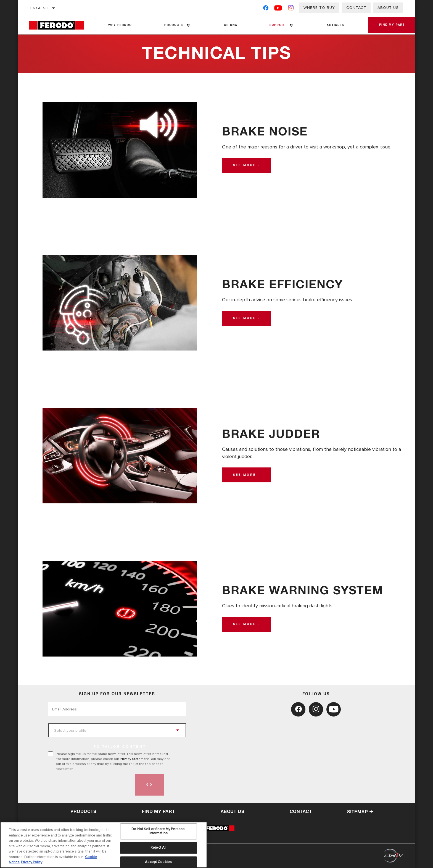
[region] (104, 845)
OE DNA (231, 25)
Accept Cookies (158, 862)
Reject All (158, 848)
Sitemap (360, 812)
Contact (356, 8)
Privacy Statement (134, 759)
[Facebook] (266, 9)
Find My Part (392, 25)
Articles (335, 25)
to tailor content (120, 747)
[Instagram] (291, 9)
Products (174, 25)
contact (301, 812)
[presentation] (90, 785)
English (40, 8)
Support (278, 25)
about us (232, 812)
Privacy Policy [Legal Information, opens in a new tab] (32, 862)
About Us (388, 8)
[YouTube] (278, 9)
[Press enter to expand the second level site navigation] (188, 25)
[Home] (60, 25)
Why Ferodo (120, 25)
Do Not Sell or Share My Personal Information (158, 831)
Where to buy (319, 8)
